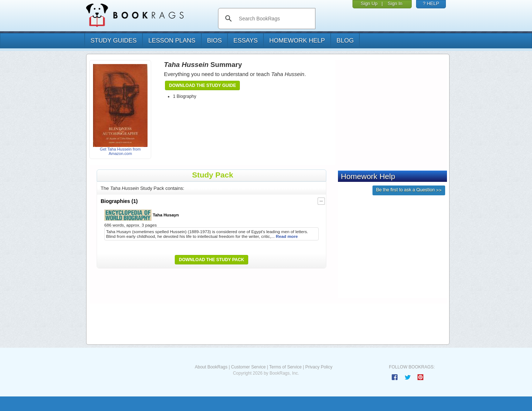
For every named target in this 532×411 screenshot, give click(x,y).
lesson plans (172, 41)
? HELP (431, 3)
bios (215, 41)
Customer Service (248, 367)
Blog (345, 41)
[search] (274, 19)
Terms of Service (285, 367)
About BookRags (211, 367)
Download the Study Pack (211, 260)
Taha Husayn (142, 215)
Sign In (395, 3)
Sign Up (369, 3)
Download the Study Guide (202, 85)
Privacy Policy (319, 367)
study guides (114, 41)
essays (245, 41)
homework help (297, 41)
